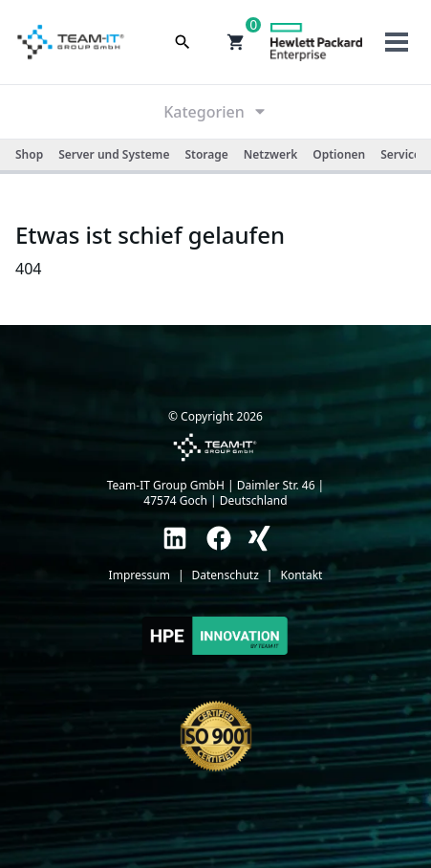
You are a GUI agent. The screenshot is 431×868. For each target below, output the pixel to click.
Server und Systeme (114, 154)
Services (403, 154)
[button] (236, 42)
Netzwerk (270, 154)
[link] (175, 538)
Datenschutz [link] (226, 575)
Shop (29, 154)
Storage (206, 154)
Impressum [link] (140, 575)
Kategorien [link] (215, 112)
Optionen (339, 154)
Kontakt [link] (301, 575)
